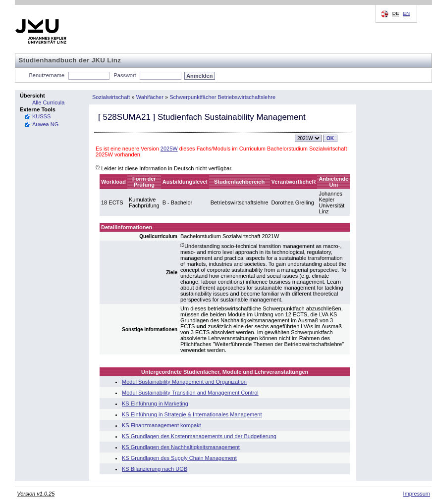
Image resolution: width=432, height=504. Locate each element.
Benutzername (47, 75)
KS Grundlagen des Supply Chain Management (179, 458)
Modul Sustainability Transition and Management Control (190, 393)
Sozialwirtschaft (111, 97)
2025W (169, 149)
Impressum (417, 494)
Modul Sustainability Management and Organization (184, 382)
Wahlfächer (150, 97)
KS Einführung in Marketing (155, 403)
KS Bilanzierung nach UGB (155, 469)
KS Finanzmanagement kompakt (162, 425)
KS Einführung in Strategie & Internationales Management (192, 414)
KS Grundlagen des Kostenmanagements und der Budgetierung (199, 436)
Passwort (125, 75)
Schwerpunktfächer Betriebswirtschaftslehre (222, 97)
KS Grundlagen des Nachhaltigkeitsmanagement (181, 447)
